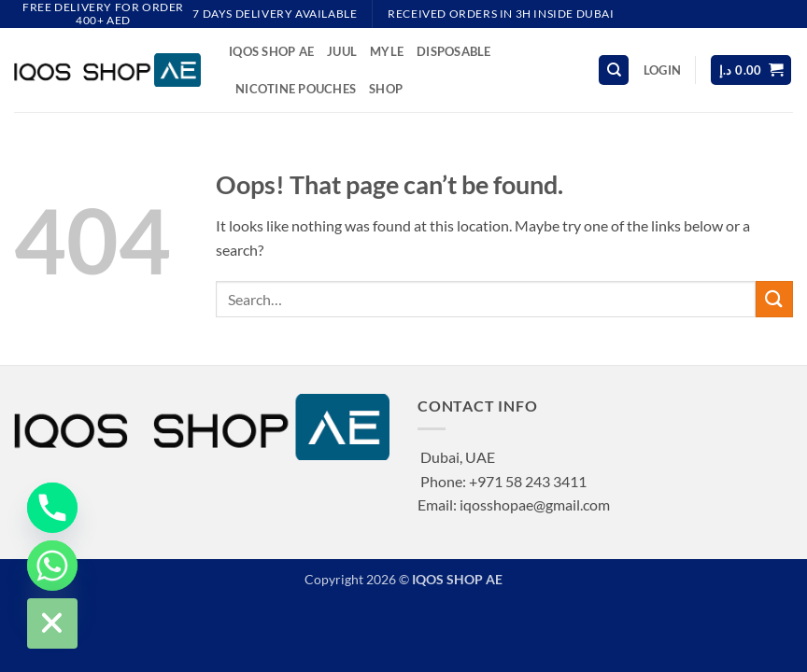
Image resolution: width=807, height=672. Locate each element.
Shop (386, 89)
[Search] (614, 70)
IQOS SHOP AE (271, 51)
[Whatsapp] (52, 566)
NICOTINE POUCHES (296, 89)
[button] (662, 70)
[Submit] (774, 299)
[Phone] (52, 508)
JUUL (342, 51)
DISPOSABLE (454, 51)
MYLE (387, 51)
